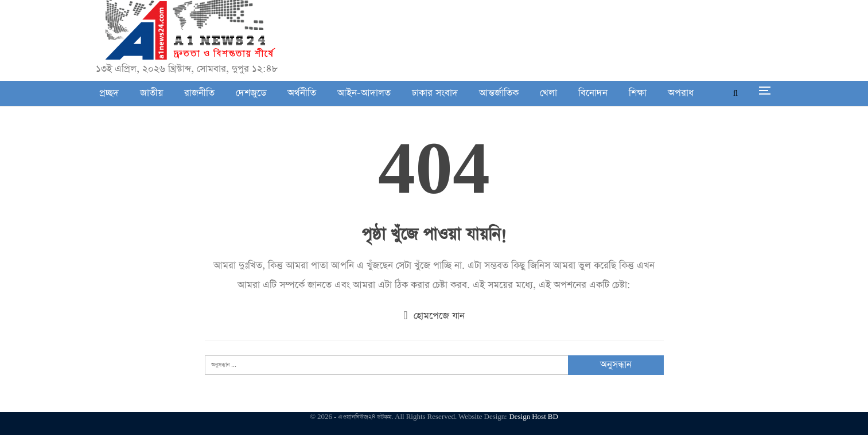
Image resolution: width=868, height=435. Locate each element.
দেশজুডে (251, 93)
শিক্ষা (638, 93)
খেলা (548, 93)
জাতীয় (151, 93)
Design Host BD (533, 417)
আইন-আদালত (364, 93)
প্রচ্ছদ (109, 93)
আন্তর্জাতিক (499, 93)
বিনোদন (593, 93)
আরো (678, 93)
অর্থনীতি (302, 93)
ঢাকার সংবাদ (435, 93)
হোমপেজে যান (434, 316)
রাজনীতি (199, 93)
